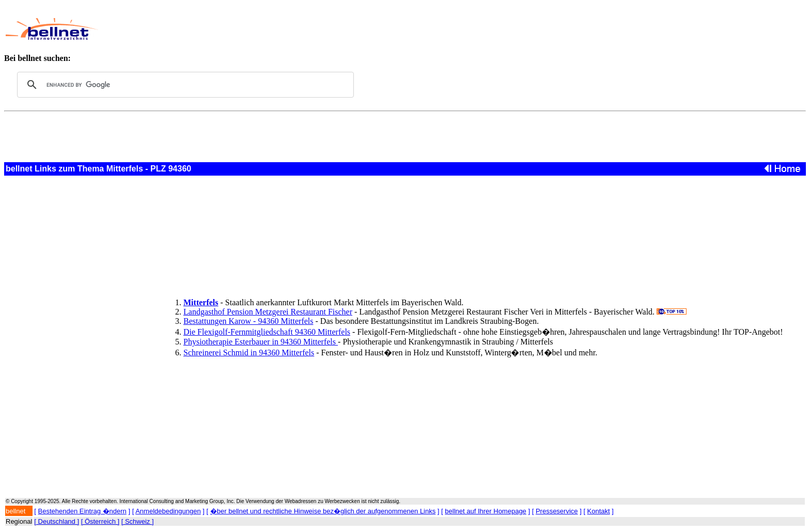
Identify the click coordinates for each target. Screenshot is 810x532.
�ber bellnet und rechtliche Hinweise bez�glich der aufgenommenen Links (323, 511)
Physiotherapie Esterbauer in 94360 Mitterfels (261, 342)
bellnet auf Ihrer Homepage (486, 511)
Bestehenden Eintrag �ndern (82, 511)
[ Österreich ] (100, 521)
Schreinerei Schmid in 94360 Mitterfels (249, 353)
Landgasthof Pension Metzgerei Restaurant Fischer (268, 312)
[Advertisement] (353, 29)
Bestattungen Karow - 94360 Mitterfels (248, 321)
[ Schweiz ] (138, 521)
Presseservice (557, 511)
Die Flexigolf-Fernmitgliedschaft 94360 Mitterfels (267, 332)
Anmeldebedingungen (168, 511)
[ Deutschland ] (57, 521)
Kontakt (599, 511)
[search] (184, 85)
